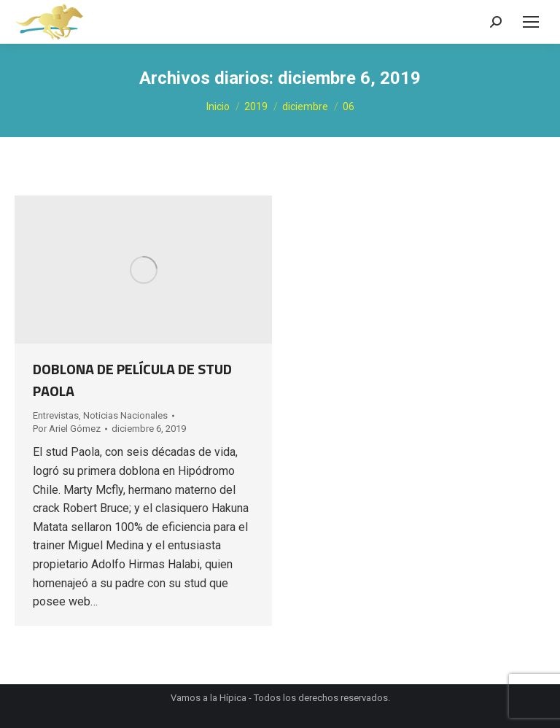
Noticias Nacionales (125, 415)
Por (67, 429)
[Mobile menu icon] (531, 22)
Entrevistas (56, 415)
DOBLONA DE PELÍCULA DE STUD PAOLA (132, 380)
